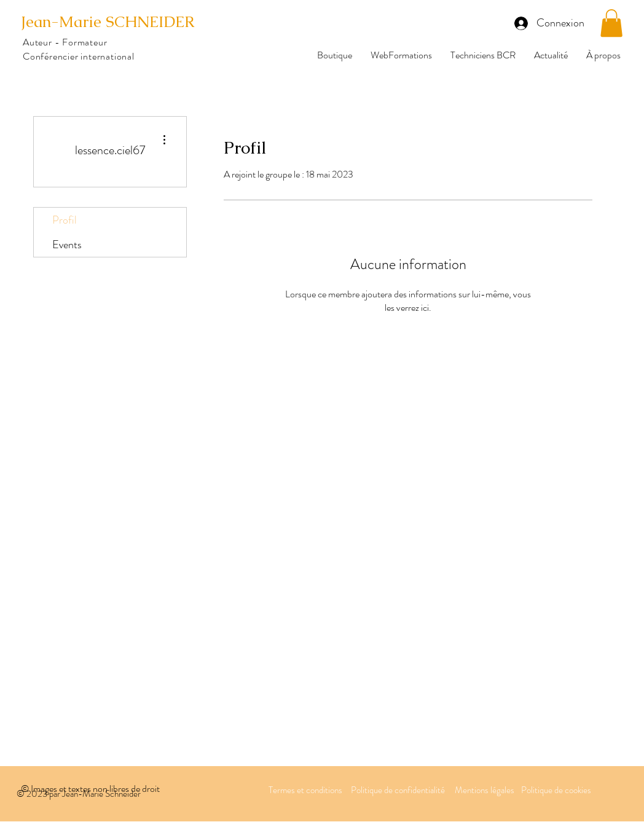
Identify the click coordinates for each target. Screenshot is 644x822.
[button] (611, 23)
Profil (65, 220)
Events (67, 245)
